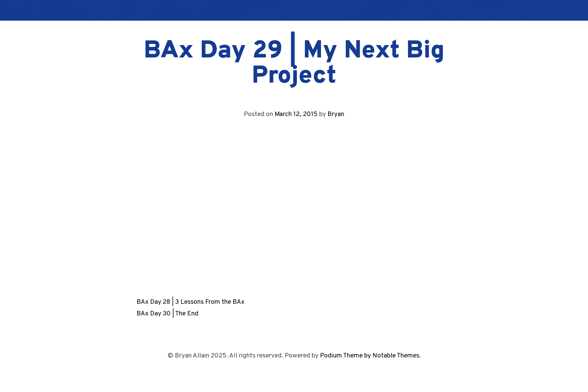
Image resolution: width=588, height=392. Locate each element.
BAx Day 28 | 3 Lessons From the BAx (190, 302)
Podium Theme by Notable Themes (370, 356)
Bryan (336, 114)
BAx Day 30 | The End (167, 314)
